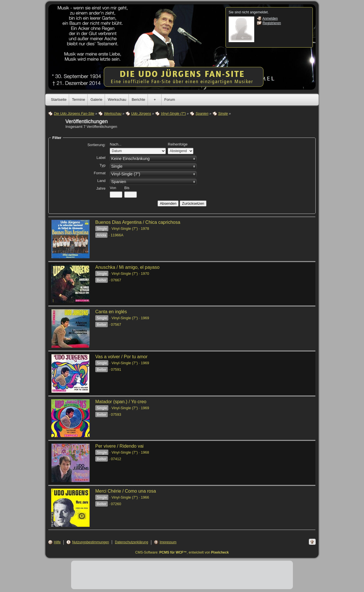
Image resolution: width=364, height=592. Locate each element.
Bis (127, 188)
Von (113, 188)
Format (100, 173)
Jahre (101, 188)
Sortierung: (96, 145)
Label (101, 158)
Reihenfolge (178, 144)
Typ (103, 165)
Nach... (116, 144)
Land (101, 181)
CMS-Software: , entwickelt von (182, 552)
